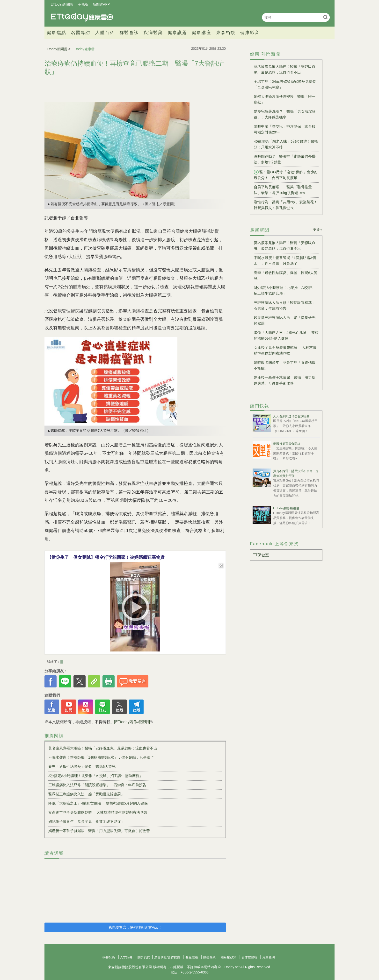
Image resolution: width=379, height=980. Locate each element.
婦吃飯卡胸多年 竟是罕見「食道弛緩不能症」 (86, 822)
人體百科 (105, 33)
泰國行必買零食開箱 (287, 444)
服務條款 (209, 957)
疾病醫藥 (153, 33)
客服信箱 (192, 957)
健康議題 (177, 33)
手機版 (83, 4)
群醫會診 (129, 33)
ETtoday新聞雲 (62, 4)
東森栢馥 (226, 33)
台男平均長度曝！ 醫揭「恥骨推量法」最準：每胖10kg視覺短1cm (283, 190)
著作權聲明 (249, 957)
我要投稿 (109, 957)
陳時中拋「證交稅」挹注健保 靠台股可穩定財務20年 (285, 129)
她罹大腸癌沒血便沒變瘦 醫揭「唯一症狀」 (285, 99)
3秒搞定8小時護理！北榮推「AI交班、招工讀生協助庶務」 (96, 776)
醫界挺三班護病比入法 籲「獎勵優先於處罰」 (86, 794)
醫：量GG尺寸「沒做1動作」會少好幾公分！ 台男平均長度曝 (286, 175)
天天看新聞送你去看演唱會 (291, 416)
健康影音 (250, 33)
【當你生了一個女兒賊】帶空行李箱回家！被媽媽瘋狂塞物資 (106, 557)
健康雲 (82, 17)
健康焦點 (57, 33)
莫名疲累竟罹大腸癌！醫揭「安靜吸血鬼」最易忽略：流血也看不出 (103, 748)
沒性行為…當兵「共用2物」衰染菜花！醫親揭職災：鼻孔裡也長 (286, 205)
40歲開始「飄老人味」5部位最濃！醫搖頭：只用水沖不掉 (286, 144)
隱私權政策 (229, 957)
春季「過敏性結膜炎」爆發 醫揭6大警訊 (82, 766)
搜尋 (325, 17)
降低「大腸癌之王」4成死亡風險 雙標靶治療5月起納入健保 (98, 803)
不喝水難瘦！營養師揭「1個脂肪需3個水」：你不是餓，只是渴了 (101, 757)
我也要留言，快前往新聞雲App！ (135, 927)
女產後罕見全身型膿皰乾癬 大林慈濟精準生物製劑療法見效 (98, 812)
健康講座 (202, 33)
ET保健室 (261, 555)
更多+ (318, 230)
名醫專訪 (81, 33)
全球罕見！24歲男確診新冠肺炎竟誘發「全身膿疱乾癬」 (285, 84)
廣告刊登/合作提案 (167, 957)
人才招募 (126, 957)
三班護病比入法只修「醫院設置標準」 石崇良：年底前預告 (97, 785)
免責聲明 (269, 957)
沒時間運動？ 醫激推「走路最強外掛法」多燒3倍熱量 (285, 159)
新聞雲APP (101, 4)
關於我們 (144, 957)
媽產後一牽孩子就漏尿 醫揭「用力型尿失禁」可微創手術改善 (99, 831)
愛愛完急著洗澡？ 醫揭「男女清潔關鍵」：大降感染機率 (285, 114)
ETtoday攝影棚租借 (286, 508)
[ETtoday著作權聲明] (132, 722)
